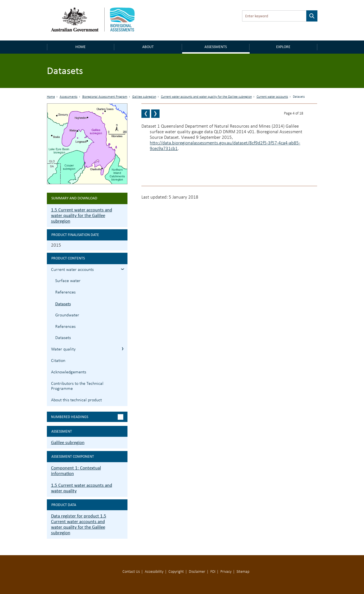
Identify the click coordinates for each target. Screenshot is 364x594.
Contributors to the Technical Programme (77, 386)
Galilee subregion (144, 97)
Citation (58, 361)
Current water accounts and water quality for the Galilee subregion (206, 97)
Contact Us (131, 572)
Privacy (226, 572)
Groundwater (67, 315)
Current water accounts (272, 97)
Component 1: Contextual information (76, 471)
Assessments (216, 47)
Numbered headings (70, 417)
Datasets (63, 304)
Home (80, 47)
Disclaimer (197, 572)
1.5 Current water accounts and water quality (82, 488)
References (65, 292)
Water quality (63, 349)
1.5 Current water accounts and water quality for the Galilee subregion (82, 215)
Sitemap (243, 572)
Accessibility (154, 572)
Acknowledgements (69, 372)
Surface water (68, 281)
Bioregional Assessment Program (105, 97)
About (148, 47)
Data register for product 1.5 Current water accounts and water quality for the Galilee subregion (79, 524)
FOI (213, 572)
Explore (283, 47)
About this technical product (76, 400)
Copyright (176, 572)
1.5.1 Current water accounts (123, 269)
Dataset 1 (151, 126)
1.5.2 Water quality (123, 349)
